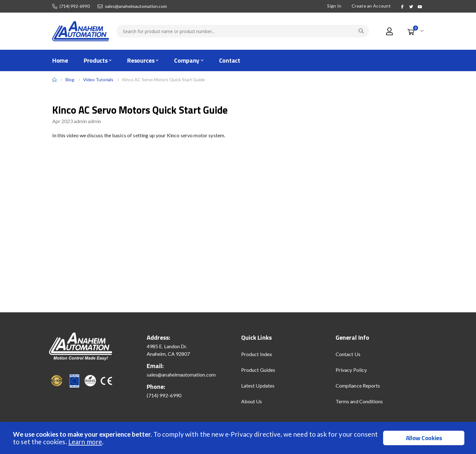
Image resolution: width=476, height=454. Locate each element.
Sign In (334, 6)
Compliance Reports (358, 386)
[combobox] (243, 31)
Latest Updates (258, 386)
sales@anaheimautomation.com (136, 6)
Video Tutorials (98, 80)
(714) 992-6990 (75, 6)
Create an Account (371, 6)
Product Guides (258, 370)
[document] (239, 438)
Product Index (257, 354)
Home (54, 80)
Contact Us (348, 354)
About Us (252, 401)
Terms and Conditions (359, 401)
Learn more (85, 442)
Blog (70, 79)
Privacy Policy (351, 370)
